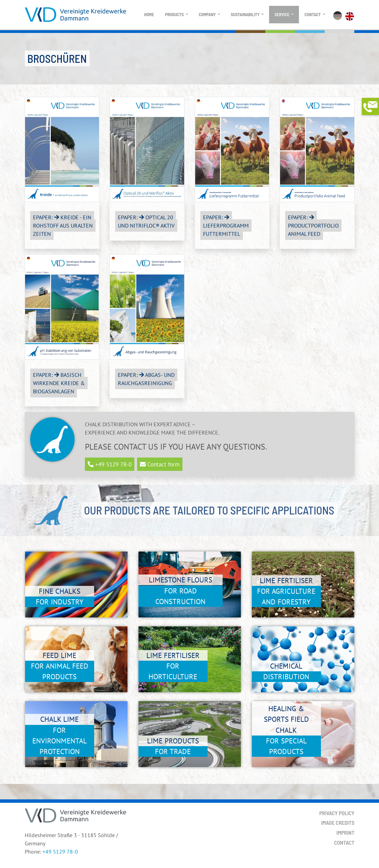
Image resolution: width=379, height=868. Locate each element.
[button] (370, 106)
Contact (313, 14)
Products (175, 14)
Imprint (345, 832)
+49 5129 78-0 (60, 852)
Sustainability (246, 14)
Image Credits (338, 823)
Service (282, 14)
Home (149, 14)
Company (208, 14)
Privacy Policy (337, 813)
